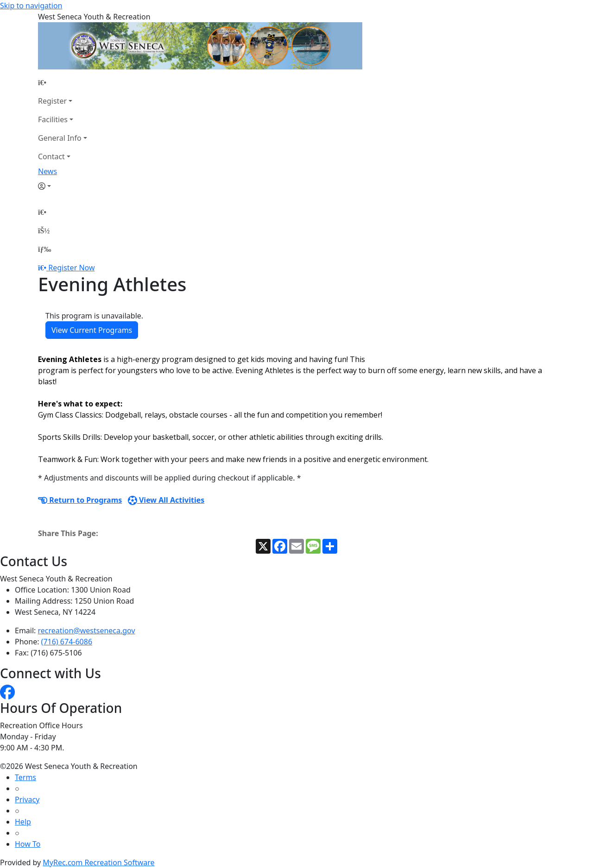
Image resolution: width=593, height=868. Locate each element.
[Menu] (44, 249)
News (47, 171)
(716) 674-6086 (67, 642)
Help (23, 822)
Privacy (27, 799)
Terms (25, 777)
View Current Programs (92, 330)
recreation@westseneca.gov (87, 631)
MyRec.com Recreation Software (98, 862)
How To (28, 844)
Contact (51, 156)
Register (52, 101)
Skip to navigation (31, 6)
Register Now (71, 268)
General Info (60, 138)
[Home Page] (63, 82)
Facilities (53, 119)
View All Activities (166, 500)
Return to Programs (80, 500)
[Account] (63, 186)
